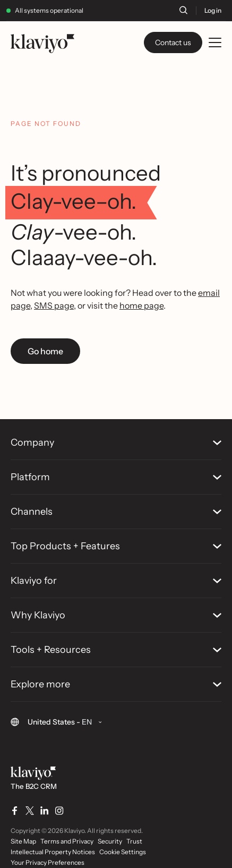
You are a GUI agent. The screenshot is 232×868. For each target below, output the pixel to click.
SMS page (54, 305)
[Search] (183, 10)
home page (141, 305)
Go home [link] (45, 351)
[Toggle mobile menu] (215, 42)
